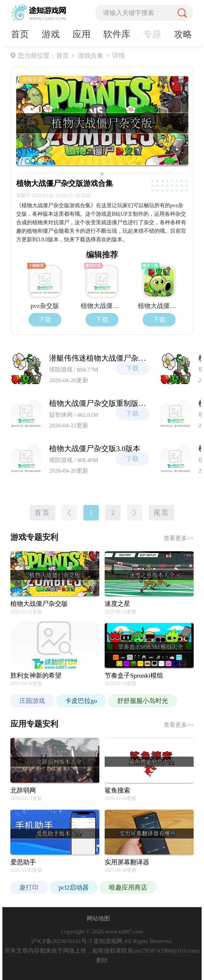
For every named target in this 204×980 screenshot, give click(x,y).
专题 (152, 34)
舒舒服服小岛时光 (143, 701)
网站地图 (98, 918)
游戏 (51, 34)
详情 (118, 56)
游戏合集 (91, 56)
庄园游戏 (32, 701)
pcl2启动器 (74, 887)
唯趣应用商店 (128, 887)
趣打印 (29, 887)
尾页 (161, 513)
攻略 (183, 34)
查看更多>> (179, 538)
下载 (45, 320)
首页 (20, 34)
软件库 (117, 34)
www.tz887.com (124, 931)
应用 (82, 34)
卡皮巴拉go (81, 701)
